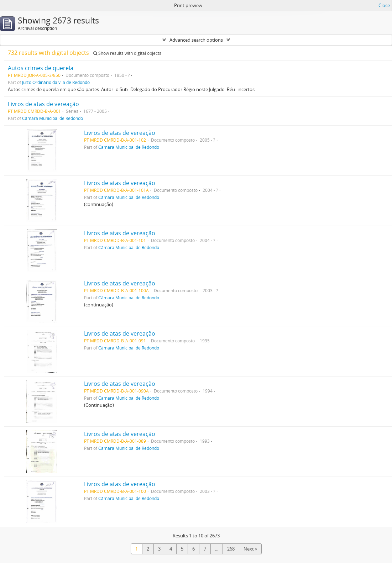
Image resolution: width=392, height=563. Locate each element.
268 (231, 549)
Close (384, 5)
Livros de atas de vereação (43, 104)
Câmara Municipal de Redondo (53, 118)
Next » (250, 549)
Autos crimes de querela (41, 68)
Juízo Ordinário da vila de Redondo (56, 82)
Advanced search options (196, 40)
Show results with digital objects (127, 53)
